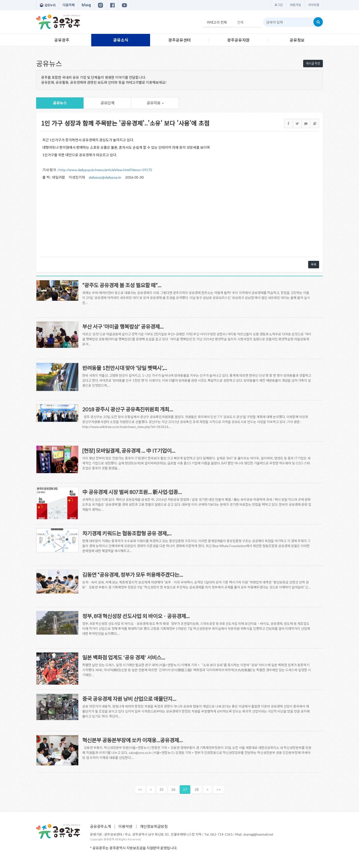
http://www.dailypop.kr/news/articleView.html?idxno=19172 (105, 170)
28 (197, 789)
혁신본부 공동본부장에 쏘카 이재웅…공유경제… (133, 740)
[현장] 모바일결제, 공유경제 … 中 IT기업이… (129, 451)
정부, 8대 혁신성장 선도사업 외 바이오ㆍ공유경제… (136, 616)
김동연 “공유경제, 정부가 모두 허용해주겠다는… (133, 575)
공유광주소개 (100, 826)
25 (162, 789)
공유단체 (107, 103)
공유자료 (155, 103)
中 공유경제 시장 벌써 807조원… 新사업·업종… (132, 492)
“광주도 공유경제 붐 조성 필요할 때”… (122, 285)
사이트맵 (314, 5)
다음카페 (69, 5)
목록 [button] (314, 264)
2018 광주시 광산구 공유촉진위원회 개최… (128, 409)
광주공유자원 (238, 40)
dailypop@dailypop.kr (105, 177)
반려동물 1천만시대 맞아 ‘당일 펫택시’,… (125, 368)
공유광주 (62, 40)
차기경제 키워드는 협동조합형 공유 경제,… (127, 533)
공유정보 (297, 40)
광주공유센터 (179, 40)
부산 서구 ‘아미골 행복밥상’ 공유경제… (123, 326)
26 (173, 789)
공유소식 (121, 40)
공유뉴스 (60, 103)
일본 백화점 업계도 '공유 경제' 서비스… (124, 657)
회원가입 (295, 5)
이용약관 (125, 826)
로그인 (279, 5)
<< (140, 789)
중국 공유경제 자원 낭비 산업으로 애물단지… (129, 699)
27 (185, 789)
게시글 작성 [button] (313, 63)
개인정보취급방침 (154, 826)
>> (219, 789)
